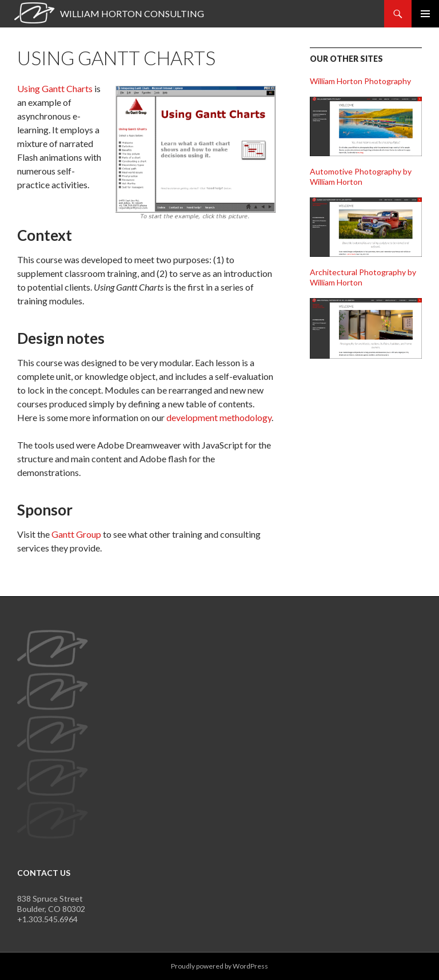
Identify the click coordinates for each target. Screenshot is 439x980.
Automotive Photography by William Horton (361, 176)
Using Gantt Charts (55, 88)
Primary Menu (425, 14)
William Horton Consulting (132, 13)
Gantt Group (76, 534)
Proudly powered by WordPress (219, 966)
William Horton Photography (360, 81)
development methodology (219, 417)
